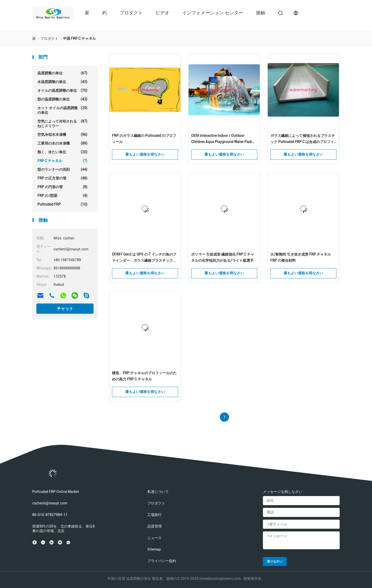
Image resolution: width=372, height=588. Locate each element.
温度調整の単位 (62, 73)
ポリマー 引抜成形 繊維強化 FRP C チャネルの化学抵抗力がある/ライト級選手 (223, 257)
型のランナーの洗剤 (62, 169)
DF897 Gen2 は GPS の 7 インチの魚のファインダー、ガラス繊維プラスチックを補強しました (144, 258)
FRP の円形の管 (62, 187)
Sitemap (154, 549)
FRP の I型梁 (62, 196)
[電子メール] (301, 524)
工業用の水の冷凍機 (62, 143)
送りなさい (275, 561)
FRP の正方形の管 (62, 178)
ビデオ (162, 13)
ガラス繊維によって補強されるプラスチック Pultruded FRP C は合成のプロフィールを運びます (303, 139)
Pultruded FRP (62, 204)
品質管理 (154, 526)
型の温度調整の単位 (62, 99)
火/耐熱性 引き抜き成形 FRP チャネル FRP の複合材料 (301, 257)
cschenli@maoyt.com (50, 503)
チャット (65, 308)
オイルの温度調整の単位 (62, 90)
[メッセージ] (301, 541)
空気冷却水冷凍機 (62, 135)
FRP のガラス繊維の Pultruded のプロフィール (144, 139)
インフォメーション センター (213, 13)
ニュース (154, 538)
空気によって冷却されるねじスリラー (62, 123)
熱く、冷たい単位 (62, 152)
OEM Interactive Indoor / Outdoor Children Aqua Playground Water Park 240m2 (221, 139)
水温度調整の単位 (62, 82)
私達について (158, 492)
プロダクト (131, 13)
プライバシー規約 (162, 561)
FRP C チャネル (62, 161)
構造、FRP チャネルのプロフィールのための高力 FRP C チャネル (144, 376)
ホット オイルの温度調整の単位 (62, 110)
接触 (261, 13)
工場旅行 (154, 515)
